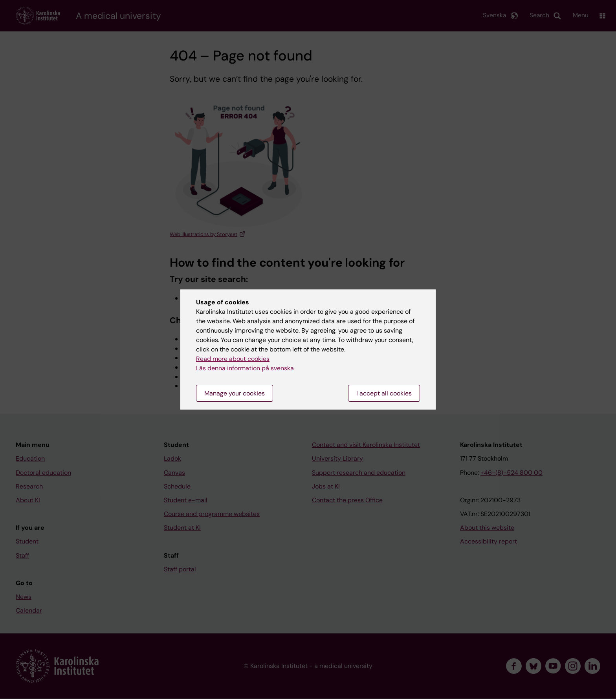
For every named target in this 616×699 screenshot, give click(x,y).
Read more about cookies (233, 359)
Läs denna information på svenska (245, 368)
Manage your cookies (235, 393)
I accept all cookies (384, 393)
